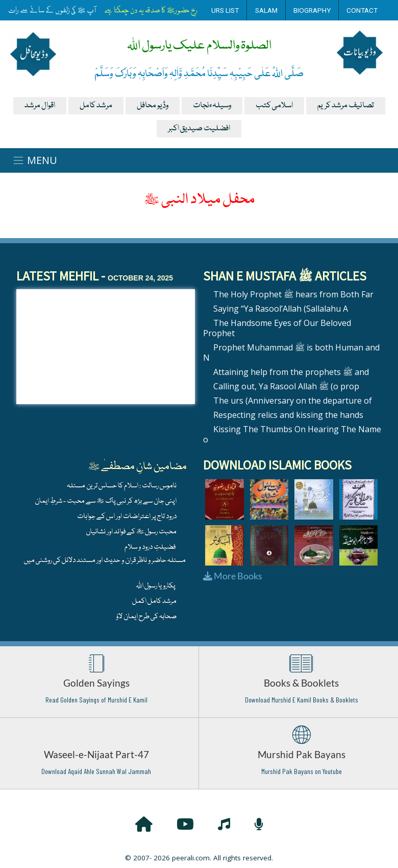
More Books (233, 576)
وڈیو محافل (153, 106)
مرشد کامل (96, 106)
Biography (312, 10)
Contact (362, 10)
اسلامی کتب (274, 106)
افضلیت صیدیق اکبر (199, 129)
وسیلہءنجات (212, 106)
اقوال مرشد (40, 106)
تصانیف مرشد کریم (346, 106)
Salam (266, 10)
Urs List (225, 10)
